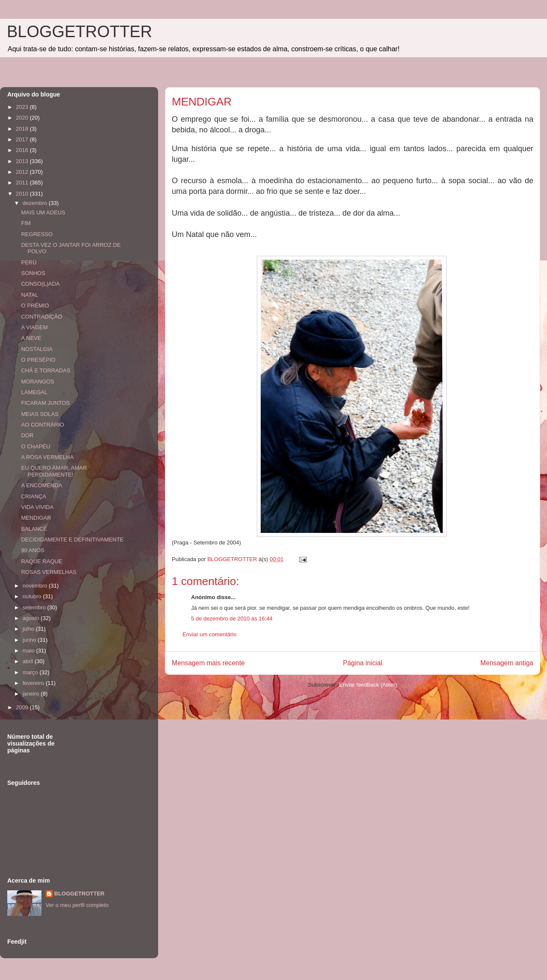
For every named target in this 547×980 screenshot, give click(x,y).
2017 (23, 139)
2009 (23, 707)
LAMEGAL (34, 392)
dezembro (36, 203)
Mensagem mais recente (208, 663)
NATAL (29, 295)
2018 (23, 129)
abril (29, 661)
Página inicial (362, 663)
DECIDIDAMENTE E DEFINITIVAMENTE (72, 540)
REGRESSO (37, 234)
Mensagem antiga (507, 663)
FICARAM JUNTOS (45, 403)
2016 (23, 150)
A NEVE (31, 338)
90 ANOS (32, 550)
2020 (23, 118)
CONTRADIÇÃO (41, 317)
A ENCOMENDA (41, 485)
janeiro (32, 694)
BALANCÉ (34, 529)
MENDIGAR (36, 518)
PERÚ (29, 262)
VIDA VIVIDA (37, 507)
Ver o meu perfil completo (77, 905)
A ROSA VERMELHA (47, 457)
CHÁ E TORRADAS (46, 370)
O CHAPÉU (35, 446)
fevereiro (34, 683)
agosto (32, 618)
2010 (23, 194)
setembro (35, 607)
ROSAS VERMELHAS (49, 572)
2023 (23, 107)
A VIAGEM (34, 327)
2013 (23, 161)
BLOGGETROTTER (79, 32)
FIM (26, 223)
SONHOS (33, 273)
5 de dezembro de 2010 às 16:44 (232, 619)
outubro (33, 596)
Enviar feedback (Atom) (368, 685)
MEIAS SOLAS (40, 414)
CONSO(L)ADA (40, 284)
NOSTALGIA (37, 349)
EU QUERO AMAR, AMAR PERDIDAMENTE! (54, 471)
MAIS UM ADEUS (43, 212)
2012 (23, 172)
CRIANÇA (34, 496)
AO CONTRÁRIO (42, 425)
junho (30, 640)
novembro (36, 586)
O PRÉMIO (35, 306)
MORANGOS (37, 382)
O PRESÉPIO (38, 360)
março (31, 672)
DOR (27, 435)
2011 (23, 183)
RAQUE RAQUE (41, 561)
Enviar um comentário (209, 634)
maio (29, 651)
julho (29, 629)
